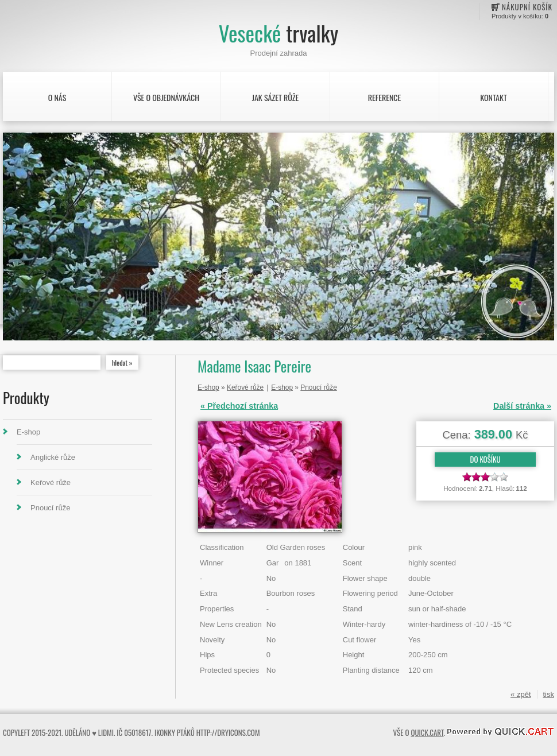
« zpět (521, 694)
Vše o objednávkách (166, 97)
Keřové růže (51, 482)
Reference (384, 97)
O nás (57, 97)
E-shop (28, 432)
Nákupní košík (527, 7)
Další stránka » (522, 406)
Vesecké (278, 33)
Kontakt (493, 97)
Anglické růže (53, 457)
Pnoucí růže (50, 508)
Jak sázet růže (276, 97)
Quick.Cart (427, 732)
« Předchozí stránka (239, 406)
